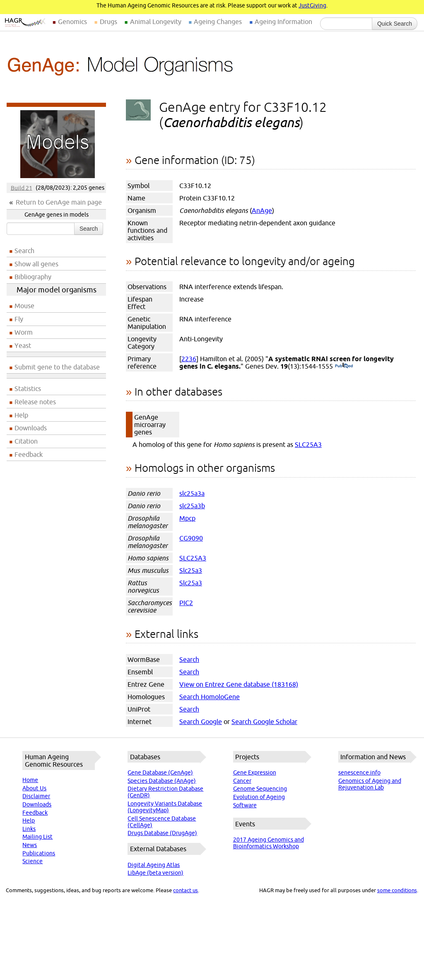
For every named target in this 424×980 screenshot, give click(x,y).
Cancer (242, 781)
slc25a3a (192, 493)
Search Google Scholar (264, 722)
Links (29, 829)
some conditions (397, 890)
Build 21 (22, 188)
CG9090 (191, 538)
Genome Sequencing (260, 789)
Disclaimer (36, 796)
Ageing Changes (218, 22)
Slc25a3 (191, 570)
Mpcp (187, 518)
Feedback (29, 454)
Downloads (31, 428)
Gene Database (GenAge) (160, 772)
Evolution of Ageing (259, 797)
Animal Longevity (156, 22)
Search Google (201, 722)
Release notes (35, 402)
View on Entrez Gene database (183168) (239, 684)
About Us (34, 788)
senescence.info (359, 772)
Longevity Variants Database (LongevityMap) (165, 807)
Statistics (28, 389)
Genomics (72, 22)
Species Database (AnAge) (162, 781)
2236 (189, 359)
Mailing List (37, 837)
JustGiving (312, 5)
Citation (26, 441)
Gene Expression (255, 772)
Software (245, 805)
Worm (24, 332)
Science (33, 861)
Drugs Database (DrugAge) (162, 833)
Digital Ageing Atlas (154, 865)
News (30, 845)
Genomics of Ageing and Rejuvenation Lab (370, 784)
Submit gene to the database (57, 367)
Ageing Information (283, 22)
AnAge (262, 210)
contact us (185, 890)
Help (21, 415)
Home (30, 780)
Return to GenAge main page (59, 202)
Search (89, 229)
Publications (39, 853)
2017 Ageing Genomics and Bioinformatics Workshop (269, 843)
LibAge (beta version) (155, 873)
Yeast (23, 345)
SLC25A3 (308, 444)
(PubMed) (344, 366)
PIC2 (186, 603)
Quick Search (395, 24)
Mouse (24, 306)
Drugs (108, 22)
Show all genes (36, 264)
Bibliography (33, 277)
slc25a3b (192, 506)
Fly (19, 319)
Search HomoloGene (210, 697)
